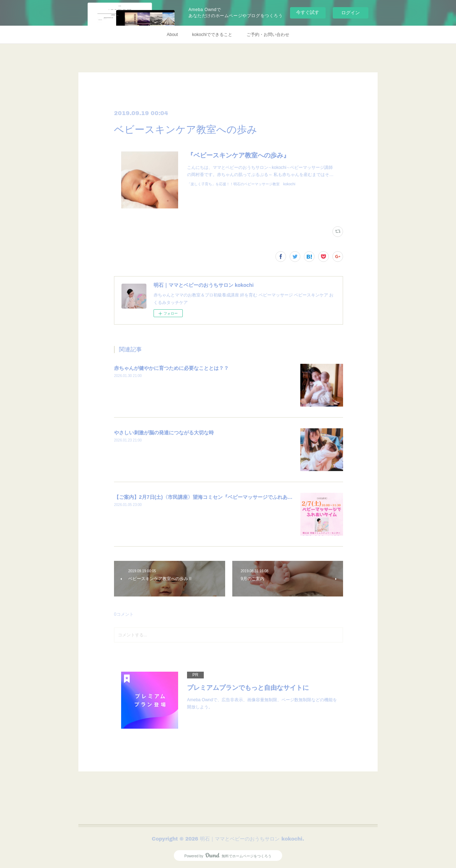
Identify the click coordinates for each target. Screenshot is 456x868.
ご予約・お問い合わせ (268, 35)
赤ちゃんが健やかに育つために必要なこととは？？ (171, 368)
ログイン (351, 13)
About (172, 35)
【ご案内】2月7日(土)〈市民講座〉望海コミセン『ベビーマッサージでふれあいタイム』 (213, 497)
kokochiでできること (212, 35)
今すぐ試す (308, 12)
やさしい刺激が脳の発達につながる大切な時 (164, 433)
